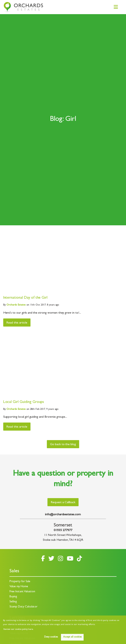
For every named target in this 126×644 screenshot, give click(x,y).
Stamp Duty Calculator (23, 607)
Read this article (17, 323)
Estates (16, 305)
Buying (13, 597)
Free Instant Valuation (22, 592)
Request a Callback (63, 503)
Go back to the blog (63, 445)
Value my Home (19, 587)
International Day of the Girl (25, 298)
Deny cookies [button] (51, 637)
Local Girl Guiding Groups (24, 402)
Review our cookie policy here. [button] (18, 629)
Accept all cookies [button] (72, 637)
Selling (13, 602)
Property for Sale (20, 582)
